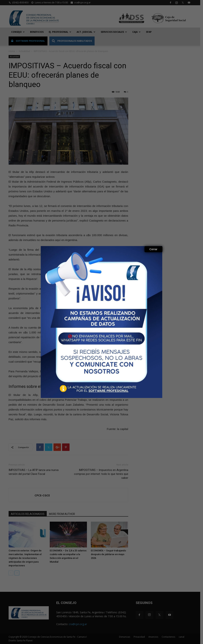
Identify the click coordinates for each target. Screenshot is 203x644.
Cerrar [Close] (153, 249)
